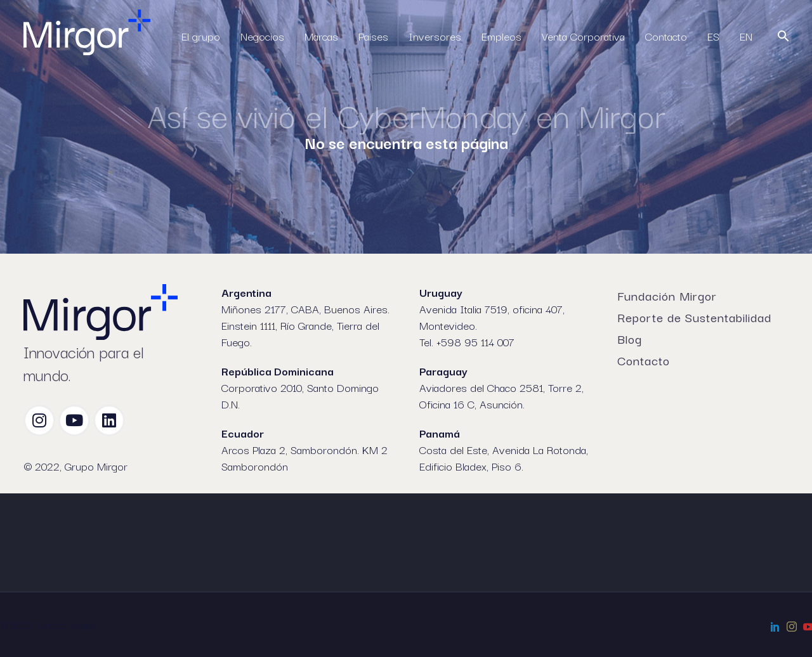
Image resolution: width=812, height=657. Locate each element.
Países (373, 36)
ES (713, 36)
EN (746, 36)
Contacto (666, 36)
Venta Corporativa (583, 36)
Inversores (435, 36)
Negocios (262, 36)
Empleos (501, 36)
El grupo (201, 36)
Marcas (321, 36)
